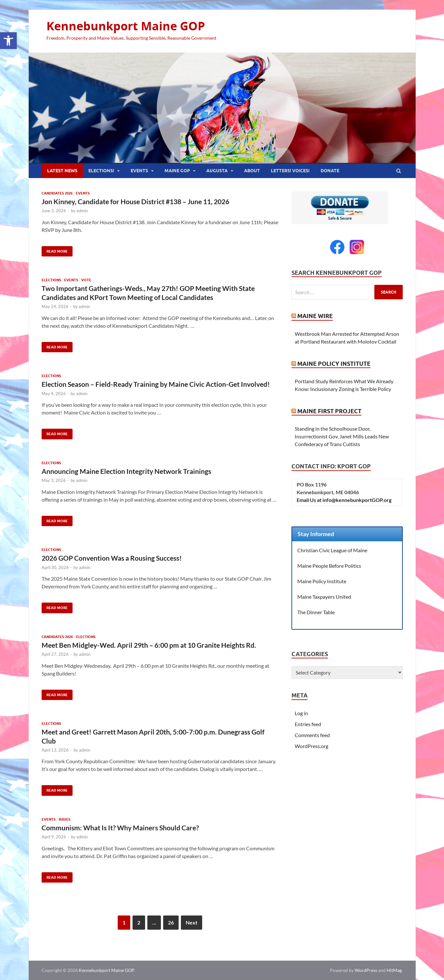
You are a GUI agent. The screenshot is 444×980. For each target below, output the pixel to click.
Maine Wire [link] (315, 316)
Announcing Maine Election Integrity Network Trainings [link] (126, 471)
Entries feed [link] (308, 724)
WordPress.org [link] (311, 746)
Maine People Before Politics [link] (329, 566)
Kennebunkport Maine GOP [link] (126, 26)
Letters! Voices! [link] (290, 171)
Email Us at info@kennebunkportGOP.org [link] (344, 500)
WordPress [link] (366, 970)
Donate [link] (330, 171)
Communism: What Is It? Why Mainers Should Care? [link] (120, 828)
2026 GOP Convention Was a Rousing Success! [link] (112, 558)
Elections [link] (51, 280)
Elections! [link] (101, 171)
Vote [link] (86, 280)
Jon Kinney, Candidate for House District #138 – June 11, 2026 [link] (135, 201)
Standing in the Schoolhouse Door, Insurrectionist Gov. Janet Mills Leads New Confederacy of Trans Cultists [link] (342, 436)
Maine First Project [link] (329, 411)
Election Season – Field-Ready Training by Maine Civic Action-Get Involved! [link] (156, 384)
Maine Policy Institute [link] (334, 364)
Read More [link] (55, 250)
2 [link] (139, 922)
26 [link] (171, 922)
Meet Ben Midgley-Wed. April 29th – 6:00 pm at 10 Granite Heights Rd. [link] (149, 645)
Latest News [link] (62, 171)
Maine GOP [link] (177, 171)
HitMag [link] (394, 970)
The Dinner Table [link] (316, 612)
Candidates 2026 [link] (57, 193)
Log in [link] (301, 713)
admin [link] (82, 211)
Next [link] (192, 922)
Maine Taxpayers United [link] (324, 597)
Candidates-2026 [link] (57, 637)
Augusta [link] (217, 171)
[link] (8, 41)
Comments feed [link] (312, 735)
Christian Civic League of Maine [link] (332, 550)
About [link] (252, 171)
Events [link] (139, 171)
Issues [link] (64, 819)
